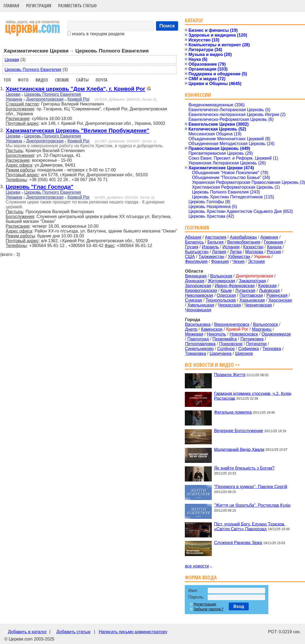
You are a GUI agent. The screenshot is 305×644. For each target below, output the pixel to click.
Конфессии (198, 95)
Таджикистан (212, 257)
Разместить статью (77, 6)
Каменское (212, 329)
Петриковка (252, 339)
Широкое (244, 353)
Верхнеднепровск (232, 324)
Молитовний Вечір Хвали (239, 449)
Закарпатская (252, 281)
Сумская (193, 300)
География (197, 228)
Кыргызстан (197, 252)
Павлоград (198, 339)
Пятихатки (256, 344)
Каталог (194, 20)
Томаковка (195, 353)
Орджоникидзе (276, 334)
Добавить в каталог (27, 632)
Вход (239, 606)
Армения (269, 237)
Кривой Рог (79, 99)
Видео (42, 80)
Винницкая (196, 276)
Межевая (194, 334)
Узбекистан (239, 257)
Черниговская (258, 305)
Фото (23, 80)
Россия (274, 252)
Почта (102, 80)
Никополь (216, 334)
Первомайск (225, 339)
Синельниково (199, 349)
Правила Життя (230, 375)
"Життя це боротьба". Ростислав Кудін (252, 505)
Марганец (262, 329)
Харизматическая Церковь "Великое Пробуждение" (77, 130)
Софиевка (249, 349)
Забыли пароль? (208, 609)
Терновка (272, 349)
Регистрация (39, 6)
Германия (273, 242)
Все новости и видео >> (212, 365)
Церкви (12, 60)
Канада (274, 247)
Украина (14, 99)
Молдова (254, 252)
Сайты (82, 80)
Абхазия (193, 237)
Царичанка (221, 353)
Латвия (219, 252)
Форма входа (201, 577)
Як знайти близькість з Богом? (244, 468)
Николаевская (199, 295)
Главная (11, 6)
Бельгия (216, 242)
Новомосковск (244, 334)
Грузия (191, 247)
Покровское (231, 344)
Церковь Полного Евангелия (33, 70)
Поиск (167, 26)
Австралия (216, 237)
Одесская (226, 295)
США (190, 257)
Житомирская (221, 281)
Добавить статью (73, 632)
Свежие (62, 80)
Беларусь (194, 242)
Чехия (238, 261)
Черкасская (229, 305)
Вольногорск (266, 324)
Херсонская (280, 300)
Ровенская (277, 295)
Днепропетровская (45, 99)
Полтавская (251, 295)
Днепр (191, 329)
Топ (7, 80)
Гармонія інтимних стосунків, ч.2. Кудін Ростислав (253, 396)
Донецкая (195, 281)
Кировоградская (201, 291)
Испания (231, 247)
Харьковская (252, 300)
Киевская (267, 286)
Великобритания (244, 242)
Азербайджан (243, 237)
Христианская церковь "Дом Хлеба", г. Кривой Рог (75, 89)
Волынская (221, 276)
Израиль (210, 247)
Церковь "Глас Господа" (39, 187)
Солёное (226, 349)
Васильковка (198, 324)
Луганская (245, 291)
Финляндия (196, 261)
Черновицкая (198, 310)
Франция (220, 261)
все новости (197, 566)
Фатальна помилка (233, 412)
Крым (226, 291)
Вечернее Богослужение (238, 431)
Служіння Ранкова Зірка (238, 543)
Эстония (257, 261)
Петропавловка (200, 344)
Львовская (269, 291)
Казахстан (253, 247)
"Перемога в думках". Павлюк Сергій (251, 487)
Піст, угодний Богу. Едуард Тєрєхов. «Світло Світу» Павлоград (249, 526)
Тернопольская (221, 300)
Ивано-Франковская (235, 286)
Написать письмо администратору (133, 632)
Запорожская (198, 286)
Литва (236, 252)
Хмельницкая (201, 305)
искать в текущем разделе (96, 34)
